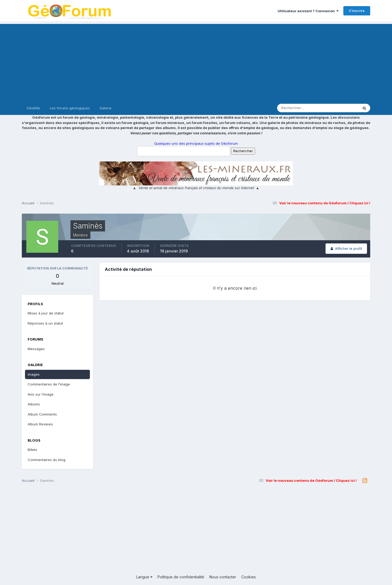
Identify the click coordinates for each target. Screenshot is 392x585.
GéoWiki (33, 108)
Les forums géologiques (70, 108)
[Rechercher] (296, 108)
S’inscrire (357, 11)
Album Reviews (40, 424)
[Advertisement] (196, 61)
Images (34, 374)
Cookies (249, 577)
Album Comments (42, 414)
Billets (32, 450)
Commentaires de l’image (49, 384)
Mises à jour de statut (46, 313)
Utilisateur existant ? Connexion (308, 11)
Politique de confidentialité (181, 577)
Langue (144, 577)
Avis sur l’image (41, 394)
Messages (36, 349)
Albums (34, 404)
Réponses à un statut (45, 323)
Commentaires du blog (47, 460)
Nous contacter (223, 577)
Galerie (105, 108)
